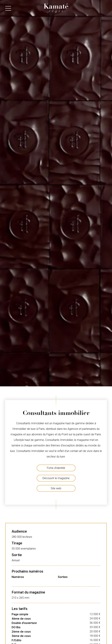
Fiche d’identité (56, 468)
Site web (56, 488)
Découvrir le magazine (56, 478)
